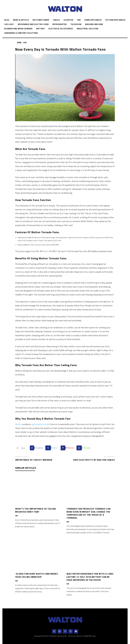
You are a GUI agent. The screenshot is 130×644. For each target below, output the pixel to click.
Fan (25, 42)
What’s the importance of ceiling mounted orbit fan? (36, 510)
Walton (19, 424)
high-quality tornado (41, 424)
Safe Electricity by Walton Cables (94, 460)
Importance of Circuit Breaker (34, 460)
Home (19, 42)
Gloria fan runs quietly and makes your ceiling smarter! (37, 575)
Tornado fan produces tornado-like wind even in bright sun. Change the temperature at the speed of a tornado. (89, 513)
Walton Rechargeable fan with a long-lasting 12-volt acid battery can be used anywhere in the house (90, 577)
